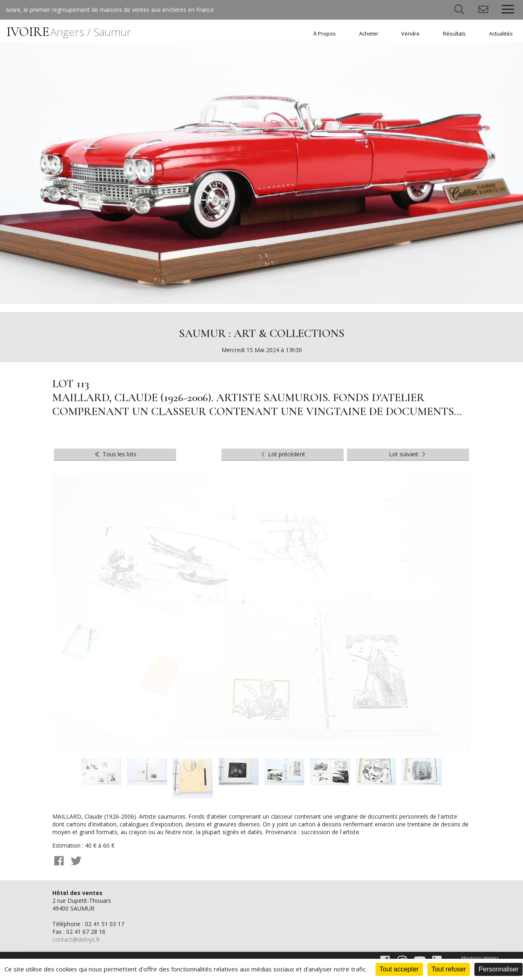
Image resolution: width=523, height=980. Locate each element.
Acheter (369, 34)
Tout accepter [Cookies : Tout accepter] (399, 969)
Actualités (501, 34)
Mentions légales (480, 958)
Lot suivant (408, 454)
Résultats (454, 34)
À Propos (325, 34)
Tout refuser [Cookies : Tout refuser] (449, 969)
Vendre (410, 34)
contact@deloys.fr (76, 939)
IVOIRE (69, 32)
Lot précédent (283, 454)
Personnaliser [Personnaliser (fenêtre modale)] (498, 969)
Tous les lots (115, 454)
